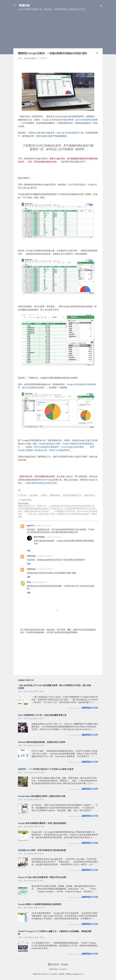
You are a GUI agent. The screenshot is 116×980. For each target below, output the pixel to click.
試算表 (44, 495)
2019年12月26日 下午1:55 (45, 569)
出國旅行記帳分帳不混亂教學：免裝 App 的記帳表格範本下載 (56, 133)
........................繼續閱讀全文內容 (83, 708)
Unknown (31, 556)
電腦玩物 (24, 5)
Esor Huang (39, 537)
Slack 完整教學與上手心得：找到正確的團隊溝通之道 (42, 715)
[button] (97, 53)
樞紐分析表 (89, 495)
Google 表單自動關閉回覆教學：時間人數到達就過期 (42, 823)
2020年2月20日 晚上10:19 (40, 582)
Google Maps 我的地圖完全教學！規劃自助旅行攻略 (42, 796)
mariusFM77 (63, 969)
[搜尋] (101, 6)
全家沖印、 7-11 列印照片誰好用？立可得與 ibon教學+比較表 (46, 769)
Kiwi (29, 582)
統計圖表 (34, 495)
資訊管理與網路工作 (72, 495)
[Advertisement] (58, 31)
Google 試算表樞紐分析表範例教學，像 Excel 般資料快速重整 (70, 120)
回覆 (29, 551)
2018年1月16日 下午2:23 (43, 526)
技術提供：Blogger (58, 964)
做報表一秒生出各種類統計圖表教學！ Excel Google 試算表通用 (55, 447)
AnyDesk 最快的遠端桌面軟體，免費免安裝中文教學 (42, 742)
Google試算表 (25, 500)
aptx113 (31, 526)
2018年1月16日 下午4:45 (53, 537)
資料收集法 (55, 495)
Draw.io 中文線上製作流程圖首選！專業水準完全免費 (42, 877)
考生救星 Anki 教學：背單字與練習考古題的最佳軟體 (42, 850)
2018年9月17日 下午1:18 (44, 556)
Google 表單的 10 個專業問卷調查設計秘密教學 (39, 904)
